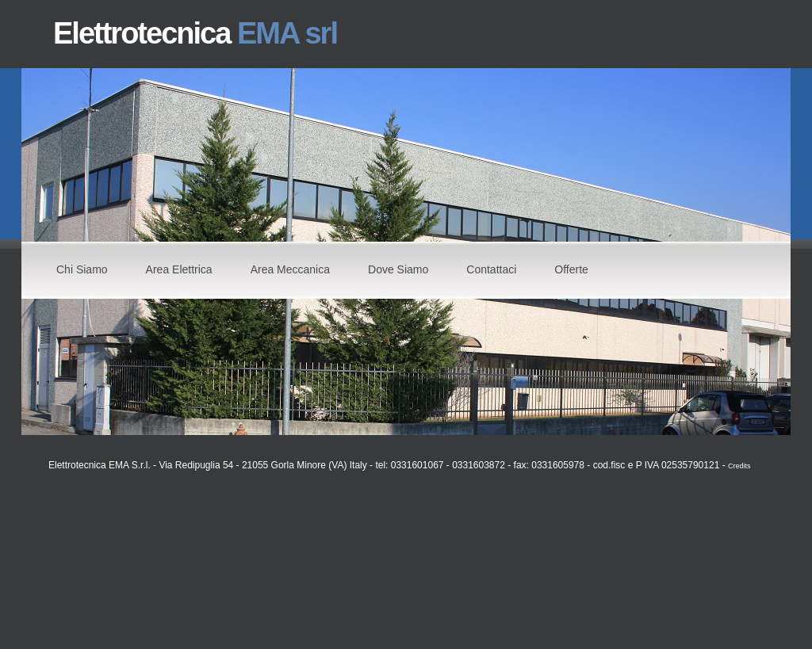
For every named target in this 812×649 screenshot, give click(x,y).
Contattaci (491, 269)
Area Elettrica (179, 269)
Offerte (571, 269)
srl (320, 33)
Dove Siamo (398, 269)
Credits (739, 466)
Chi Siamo (82, 269)
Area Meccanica (290, 269)
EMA (271, 33)
